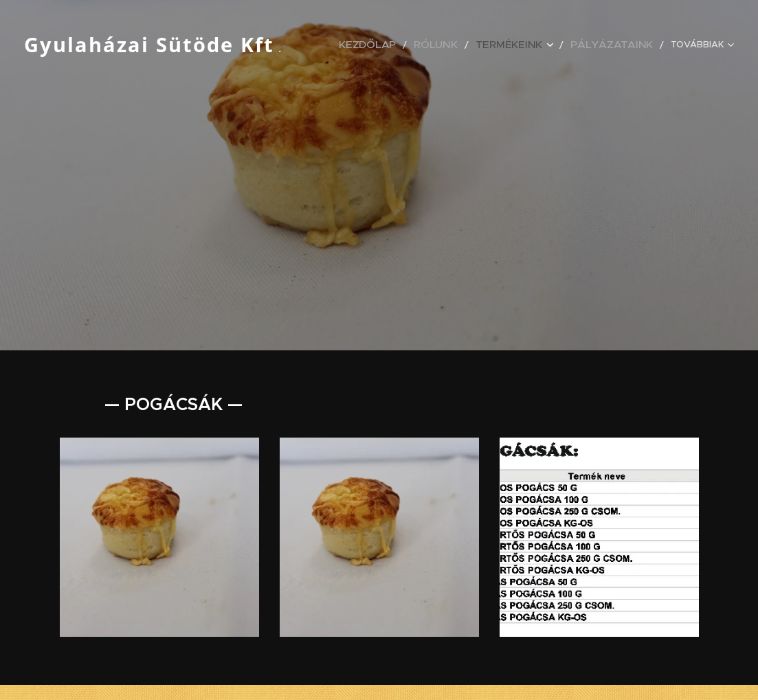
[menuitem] (404, 45)
